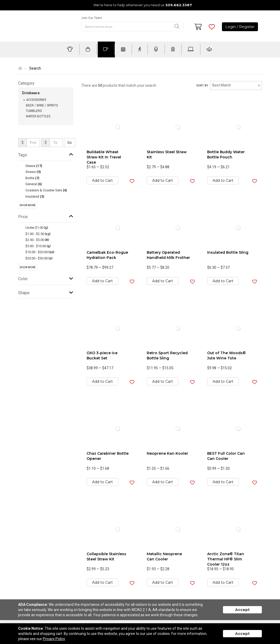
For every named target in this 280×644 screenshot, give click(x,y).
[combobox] (236, 85)
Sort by (202, 86)
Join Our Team (92, 18)
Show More (28, 205)
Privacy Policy (54, 639)
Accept (242, 610)
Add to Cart (102, 180)
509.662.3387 (179, 5)
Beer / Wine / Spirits (42, 105)
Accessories (36, 100)
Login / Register (240, 27)
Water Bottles (38, 116)
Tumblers (34, 111)
